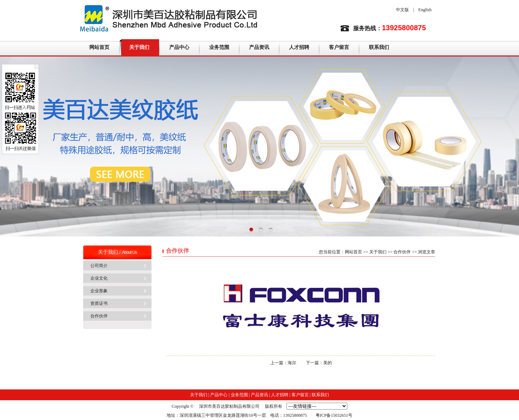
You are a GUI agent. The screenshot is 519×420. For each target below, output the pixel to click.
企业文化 (99, 278)
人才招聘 (299, 47)
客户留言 (339, 47)
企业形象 (99, 291)
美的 (328, 363)
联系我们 (379, 47)
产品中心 (179, 47)
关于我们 (139, 47)
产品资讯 (259, 47)
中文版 (402, 10)
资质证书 (99, 303)
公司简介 (99, 266)
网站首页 (99, 47)
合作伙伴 (99, 316)
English (425, 10)
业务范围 (219, 47)
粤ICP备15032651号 (334, 415)
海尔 (292, 363)
